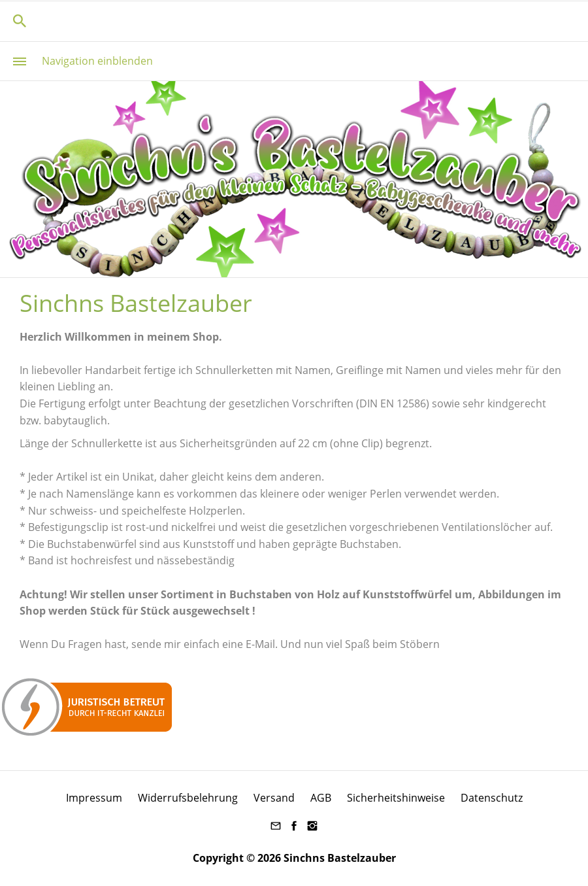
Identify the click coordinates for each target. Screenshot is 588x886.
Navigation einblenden (97, 61)
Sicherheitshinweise (396, 798)
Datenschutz (492, 798)
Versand (274, 798)
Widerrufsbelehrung (188, 798)
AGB (321, 798)
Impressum (94, 798)
